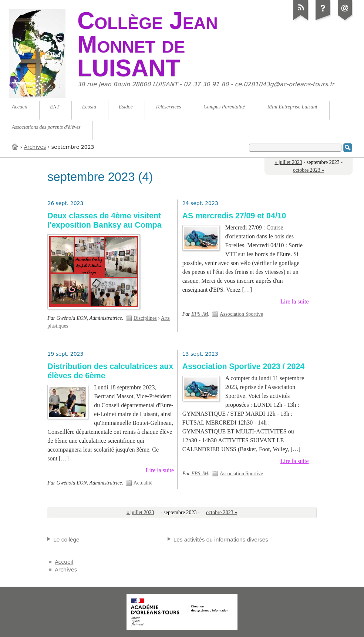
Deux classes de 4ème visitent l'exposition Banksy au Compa (104, 220)
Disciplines (145, 318)
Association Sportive (241, 314)
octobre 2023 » (309, 170)
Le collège (66, 539)
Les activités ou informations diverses (221, 539)
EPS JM (200, 314)
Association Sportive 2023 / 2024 (244, 366)
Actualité (143, 483)
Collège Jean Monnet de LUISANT (148, 44)
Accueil (15, 146)
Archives (35, 147)
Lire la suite (295, 301)
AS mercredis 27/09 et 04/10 (234, 216)
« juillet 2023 (288, 162)
